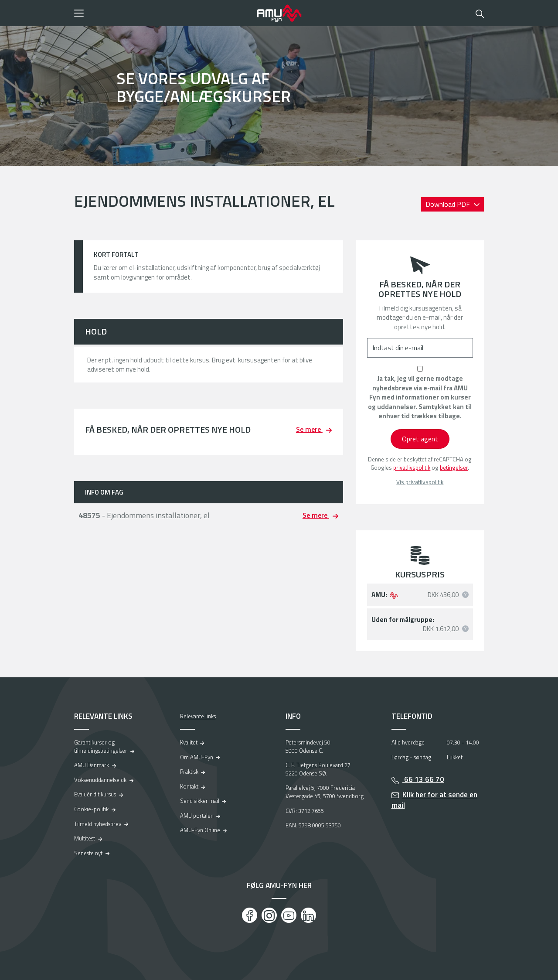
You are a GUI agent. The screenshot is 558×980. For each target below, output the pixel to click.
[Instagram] (269, 915)
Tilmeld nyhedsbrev (98, 824)
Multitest (85, 838)
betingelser (454, 468)
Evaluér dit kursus (95, 794)
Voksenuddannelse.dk (100, 780)
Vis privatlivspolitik (420, 482)
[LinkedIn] (308, 915)
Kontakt (189, 786)
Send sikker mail (200, 801)
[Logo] (279, 13)
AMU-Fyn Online (200, 830)
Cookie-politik (91, 809)
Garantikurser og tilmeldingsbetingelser (101, 746)
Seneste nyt (88, 853)
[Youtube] (289, 915)
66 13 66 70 (423, 779)
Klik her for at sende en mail (435, 800)
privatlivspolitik (412, 468)
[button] (162, 13)
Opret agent (420, 439)
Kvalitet (189, 742)
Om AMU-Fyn (197, 757)
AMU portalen (197, 816)
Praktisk (189, 772)
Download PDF (449, 204)
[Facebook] (250, 915)
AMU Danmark (92, 765)
